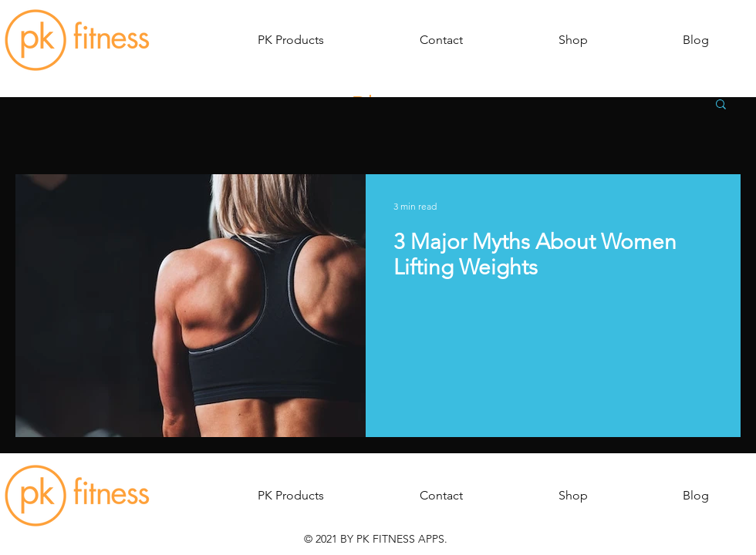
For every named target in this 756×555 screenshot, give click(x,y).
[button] (291, 40)
